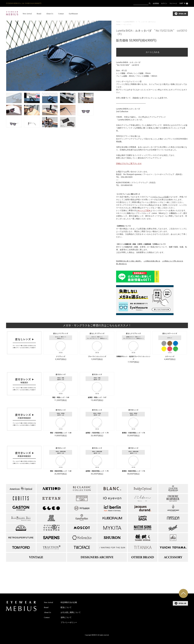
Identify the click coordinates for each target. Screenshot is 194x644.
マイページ (173, 3)
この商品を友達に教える (152, 261)
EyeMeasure (73, 14)
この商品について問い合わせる (172, 261)
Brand (39, 14)
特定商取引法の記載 (69, 602)
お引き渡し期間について (71, 612)
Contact (61, 14)
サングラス (128, 25)
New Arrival (27, 14)
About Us (50, 14)
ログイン (164, 3)
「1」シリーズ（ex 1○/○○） (147, 22)
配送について (66, 607)
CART (184, 3)
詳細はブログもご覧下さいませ (129, 163)
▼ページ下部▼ (144, 211)
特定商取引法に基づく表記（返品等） (129, 261)
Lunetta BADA (129, 22)
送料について (66, 617)
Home (118, 22)
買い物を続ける (121, 264)
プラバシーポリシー (69, 622)
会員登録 (156, 3)
